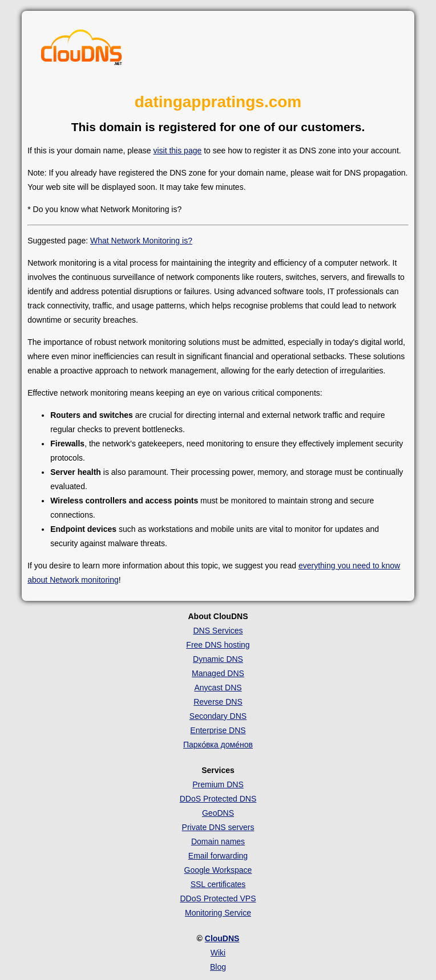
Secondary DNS (218, 716)
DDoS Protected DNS (218, 799)
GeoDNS (218, 813)
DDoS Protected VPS (218, 898)
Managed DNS (218, 673)
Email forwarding (218, 856)
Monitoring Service (218, 913)
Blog (218, 967)
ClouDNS (222, 938)
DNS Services (218, 631)
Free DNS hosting (218, 645)
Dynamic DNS (218, 659)
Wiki (218, 953)
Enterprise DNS (218, 730)
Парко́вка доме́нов (218, 745)
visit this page (177, 151)
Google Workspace (218, 870)
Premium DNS (218, 784)
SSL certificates (218, 884)
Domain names (218, 841)
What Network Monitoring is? (141, 241)
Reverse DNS (218, 702)
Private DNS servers (218, 827)
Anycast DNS (218, 688)
